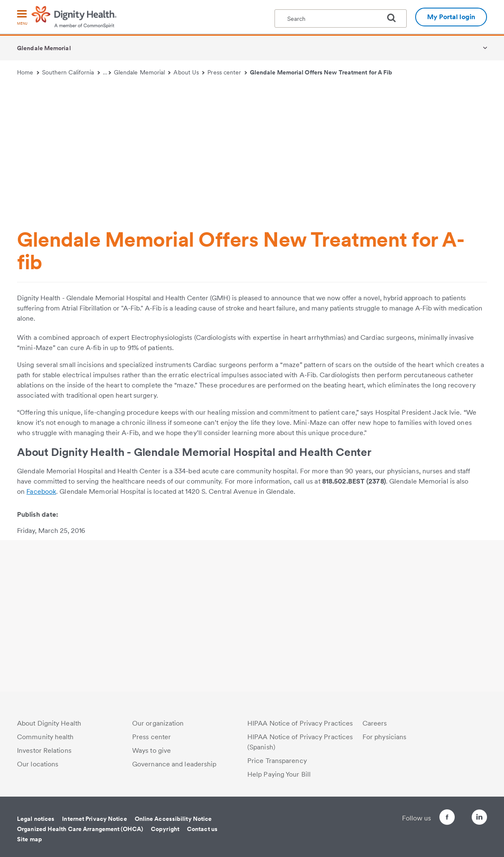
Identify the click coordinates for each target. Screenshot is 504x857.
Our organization (158, 723)
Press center (227, 72)
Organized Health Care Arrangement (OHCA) (80, 829)
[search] (395, 18)
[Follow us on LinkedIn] (479, 819)
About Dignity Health (49, 723)
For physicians (384, 737)
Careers (375, 723)
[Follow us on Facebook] (432, 819)
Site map (30, 839)
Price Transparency (277, 761)
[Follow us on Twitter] (456, 813)
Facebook (41, 491)
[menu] (22, 18)
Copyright (165, 829)
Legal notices (36, 819)
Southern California (71, 72)
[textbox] (341, 19)
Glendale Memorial (44, 48)
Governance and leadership (174, 764)
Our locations (38, 764)
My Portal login (451, 17)
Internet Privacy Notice (94, 819)
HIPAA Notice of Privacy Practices (300, 723)
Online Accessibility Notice (173, 819)
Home (28, 72)
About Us (189, 72)
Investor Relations (44, 750)
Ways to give (151, 750)
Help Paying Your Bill (279, 774)
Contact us (202, 829)
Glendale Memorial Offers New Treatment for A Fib (321, 72)
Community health (45, 737)
